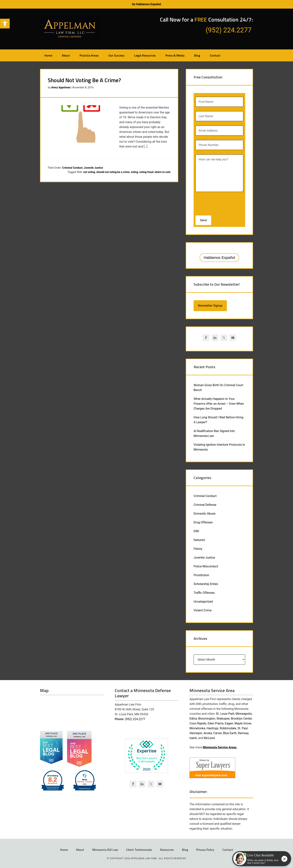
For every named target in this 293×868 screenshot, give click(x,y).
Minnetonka (197, 728)
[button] (5, 24)
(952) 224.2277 (135, 719)
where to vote (162, 172)
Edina (193, 719)
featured (199, 540)
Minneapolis (244, 714)
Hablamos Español (219, 258)
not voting (89, 172)
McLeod (209, 738)
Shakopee (223, 719)
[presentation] (220, 203)
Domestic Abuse (205, 514)
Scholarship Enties (206, 584)
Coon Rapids (198, 723)
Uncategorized (203, 602)
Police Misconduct (206, 566)
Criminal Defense (205, 505)
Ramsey (243, 733)
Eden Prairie (216, 723)
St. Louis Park (225, 714)
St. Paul (243, 728)
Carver (217, 733)
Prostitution (201, 575)
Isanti (193, 738)
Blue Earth (230, 733)
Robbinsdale (228, 728)
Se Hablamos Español (146, 4)
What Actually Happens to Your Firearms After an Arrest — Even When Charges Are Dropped (219, 404)
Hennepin (196, 733)
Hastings (212, 728)
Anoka (208, 733)
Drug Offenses (203, 522)
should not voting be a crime (113, 172)
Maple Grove (243, 723)
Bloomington (207, 719)
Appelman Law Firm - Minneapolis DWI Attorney (70, 29)
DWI (196, 531)
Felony (198, 549)
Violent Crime (203, 610)
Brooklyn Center (241, 719)
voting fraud (146, 172)
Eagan (229, 723)
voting (134, 172)
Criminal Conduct (72, 168)
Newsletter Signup (210, 306)
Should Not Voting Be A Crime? (84, 80)
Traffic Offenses (204, 593)
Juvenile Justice (93, 168)
